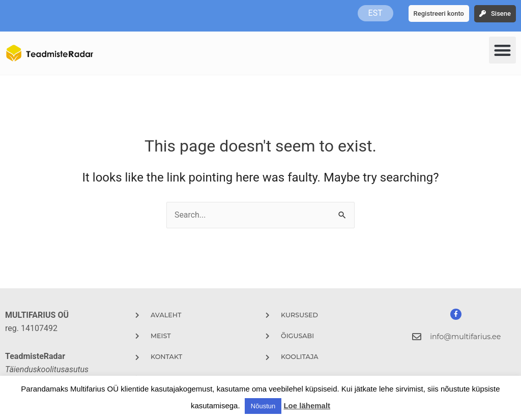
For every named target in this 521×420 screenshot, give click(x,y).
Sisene (501, 13)
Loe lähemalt (307, 406)
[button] (502, 50)
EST (375, 13)
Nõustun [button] (263, 406)
